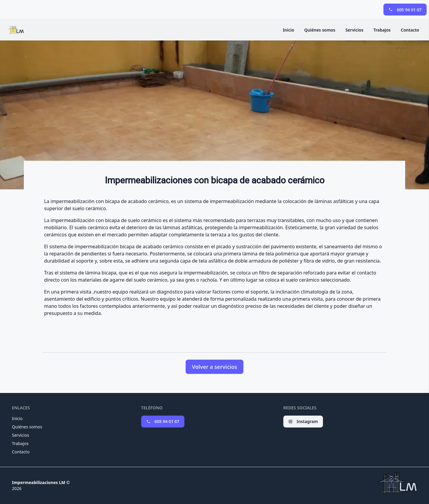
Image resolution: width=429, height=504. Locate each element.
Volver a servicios (214, 367)
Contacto (410, 30)
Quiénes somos (320, 30)
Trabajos (382, 30)
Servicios (354, 30)
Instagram (303, 421)
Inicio (288, 30)
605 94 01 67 (405, 10)
